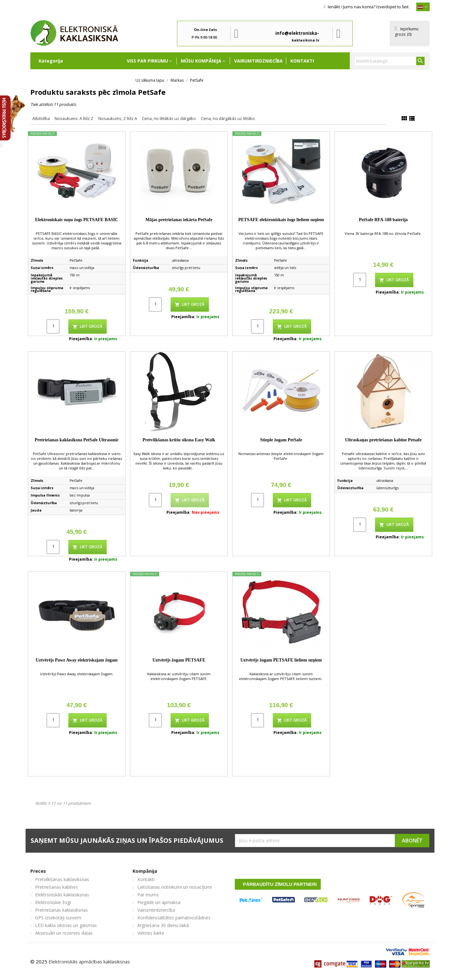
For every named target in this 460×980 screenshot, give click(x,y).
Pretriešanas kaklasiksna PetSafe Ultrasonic (77, 440)
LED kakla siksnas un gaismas (66, 925)
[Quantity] (53, 326)
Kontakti (302, 61)
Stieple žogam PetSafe (281, 440)
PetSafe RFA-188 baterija (383, 220)
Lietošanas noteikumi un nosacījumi (175, 887)
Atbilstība (41, 118)
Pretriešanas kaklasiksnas (61, 910)
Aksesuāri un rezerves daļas (64, 933)
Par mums (148, 895)
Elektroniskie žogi (53, 902)
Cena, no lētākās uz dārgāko (169, 118)
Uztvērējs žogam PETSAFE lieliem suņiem (281, 660)
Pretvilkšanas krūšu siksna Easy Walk (179, 440)
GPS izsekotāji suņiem (58, 918)
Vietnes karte (151, 933)
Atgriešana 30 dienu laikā (163, 925)
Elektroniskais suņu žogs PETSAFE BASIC (77, 220)
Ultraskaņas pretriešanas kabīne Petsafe (383, 440)
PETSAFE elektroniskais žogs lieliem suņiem (281, 220)
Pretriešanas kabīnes (57, 887)
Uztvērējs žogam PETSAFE (179, 660)
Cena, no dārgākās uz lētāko (228, 118)
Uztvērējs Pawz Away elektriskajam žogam (77, 660)
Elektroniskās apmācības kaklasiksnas (89, 961)
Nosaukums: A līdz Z (74, 118)
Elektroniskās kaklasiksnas (62, 895)
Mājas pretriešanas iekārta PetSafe (179, 220)
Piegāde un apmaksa (159, 902)
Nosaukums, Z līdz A (118, 118)
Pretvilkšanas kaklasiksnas (62, 879)
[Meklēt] (390, 61)
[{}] (423, 7)
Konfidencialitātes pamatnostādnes (174, 918)
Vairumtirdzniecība (258, 61)
